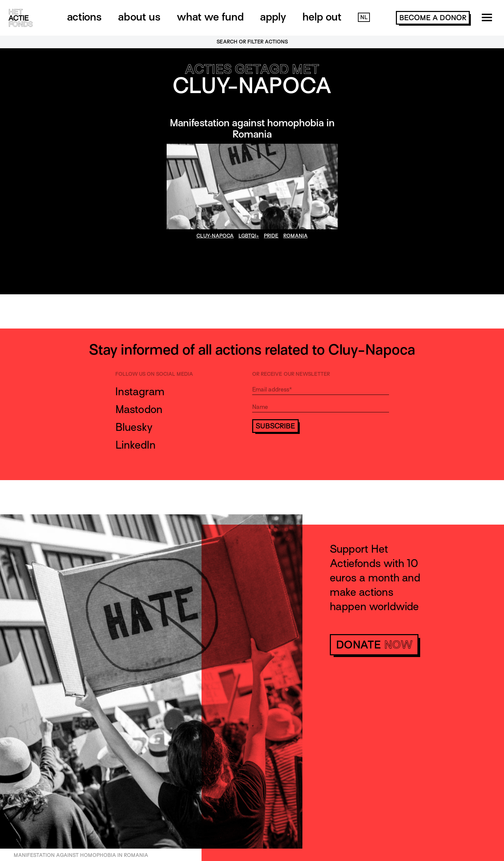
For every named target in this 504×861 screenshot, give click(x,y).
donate (374, 645)
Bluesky (134, 427)
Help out (322, 17)
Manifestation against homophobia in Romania (252, 129)
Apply (273, 17)
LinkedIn (135, 445)
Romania (295, 236)
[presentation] (304, 453)
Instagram (140, 391)
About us (139, 17)
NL (364, 17)
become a (433, 18)
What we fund (210, 17)
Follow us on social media (154, 374)
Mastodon (139, 409)
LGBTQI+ (249, 236)
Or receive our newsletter (291, 374)
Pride (271, 236)
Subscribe (275, 426)
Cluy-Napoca (215, 236)
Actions (84, 17)
